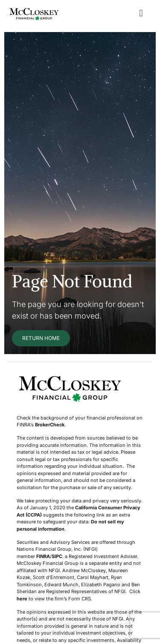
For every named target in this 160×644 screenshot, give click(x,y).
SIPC (57, 556)
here (22, 599)
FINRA (43, 556)
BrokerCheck (50, 425)
